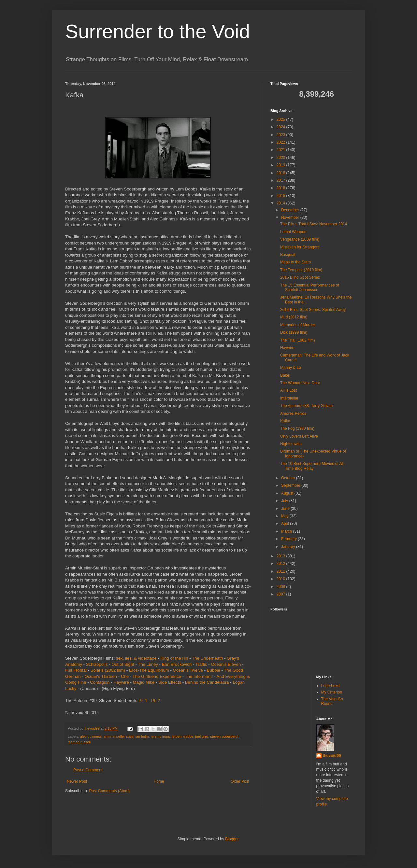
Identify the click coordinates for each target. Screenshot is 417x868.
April (286, 524)
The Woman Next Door (300, 383)
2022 (281, 142)
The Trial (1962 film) (298, 340)
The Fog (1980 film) (297, 428)
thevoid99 (332, 756)
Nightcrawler (291, 444)
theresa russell (79, 742)
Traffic (201, 664)
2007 (281, 594)
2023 (281, 135)
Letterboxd (331, 686)
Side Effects (170, 682)
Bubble (214, 670)
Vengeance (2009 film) (300, 239)
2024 (281, 127)
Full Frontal (76, 670)
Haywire (121, 682)
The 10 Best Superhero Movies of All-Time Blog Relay (313, 466)
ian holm (142, 736)
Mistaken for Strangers (300, 247)
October (289, 478)
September (291, 485)
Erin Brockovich (177, 664)
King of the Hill (174, 658)
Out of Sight (123, 664)
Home (159, 781)
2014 (281, 203)
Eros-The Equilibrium (149, 670)
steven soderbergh (225, 736)
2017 (281, 180)
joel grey (202, 736)
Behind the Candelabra (207, 682)
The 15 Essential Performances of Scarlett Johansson (310, 287)
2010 (281, 579)
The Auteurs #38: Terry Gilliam (306, 406)
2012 (281, 564)
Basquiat (288, 255)
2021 (281, 150)
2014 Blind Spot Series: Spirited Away (313, 310)
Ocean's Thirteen (101, 676)
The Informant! (199, 676)
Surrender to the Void (158, 31)
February (289, 539)
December (291, 210)
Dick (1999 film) (294, 332)
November (291, 217)
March (287, 531)
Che (125, 676)
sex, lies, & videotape (136, 658)
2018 (281, 173)
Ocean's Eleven (226, 664)
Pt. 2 (156, 700)
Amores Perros (293, 413)
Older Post (240, 781)
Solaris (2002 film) (108, 670)
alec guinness (91, 736)
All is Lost (288, 390)
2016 (281, 188)
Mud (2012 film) (294, 317)
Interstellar (289, 398)
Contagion (100, 682)
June (286, 509)
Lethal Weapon (293, 232)
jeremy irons (160, 736)
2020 (281, 158)
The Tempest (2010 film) (301, 270)
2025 (281, 119)
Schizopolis (97, 664)
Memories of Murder (298, 325)
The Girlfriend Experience (157, 676)
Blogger (232, 839)
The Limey (148, 664)
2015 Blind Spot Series (300, 277)
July (285, 501)
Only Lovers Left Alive (299, 436)
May (285, 516)
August (288, 493)
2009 (281, 587)
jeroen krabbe (182, 736)
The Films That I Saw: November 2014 (314, 224)
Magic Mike (144, 682)
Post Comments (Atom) (109, 791)
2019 (281, 165)
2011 (281, 571)
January (289, 547)
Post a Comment (88, 770)
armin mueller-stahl (119, 736)
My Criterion (332, 692)
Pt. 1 (143, 700)
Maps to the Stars (295, 262)
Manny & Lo (291, 368)
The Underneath (207, 658)
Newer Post (77, 781)
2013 (281, 556)
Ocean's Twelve (188, 670)
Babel (285, 375)
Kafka (285, 421)
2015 (281, 196)
